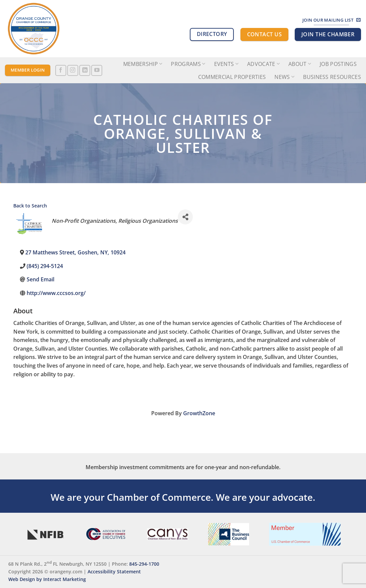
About (300, 64)
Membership (143, 64)
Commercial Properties (232, 77)
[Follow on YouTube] (97, 70)
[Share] (185, 217)
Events (226, 64)
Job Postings (338, 64)
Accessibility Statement (114, 572)
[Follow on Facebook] (61, 70)
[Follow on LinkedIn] (85, 70)
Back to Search (30, 206)
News (284, 77)
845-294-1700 (144, 564)
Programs (188, 64)
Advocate (263, 64)
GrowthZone (199, 413)
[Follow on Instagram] (73, 70)
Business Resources (332, 77)
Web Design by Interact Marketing (47, 579)
